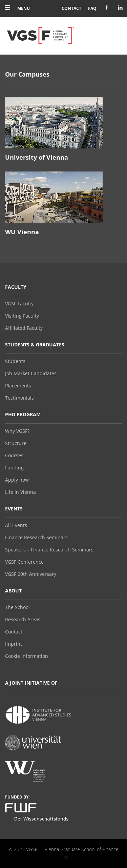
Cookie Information (27, 656)
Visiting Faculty (22, 316)
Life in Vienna (20, 492)
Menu (17, 8)
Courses (14, 456)
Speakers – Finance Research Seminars (49, 550)
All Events (16, 525)
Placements (18, 386)
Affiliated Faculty (24, 328)
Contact (71, 8)
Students (15, 361)
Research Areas (23, 620)
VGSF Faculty (19, 304)
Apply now (17, 480)
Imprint (14, 644)
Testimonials (19, 398)
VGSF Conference (24, 562)
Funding (14, 468)
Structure (16, 443)
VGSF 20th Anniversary (31, 574)
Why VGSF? (17, 431)
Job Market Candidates (31, 374)
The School (17, 607)
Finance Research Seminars (36, 538)
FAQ (92, 8)
